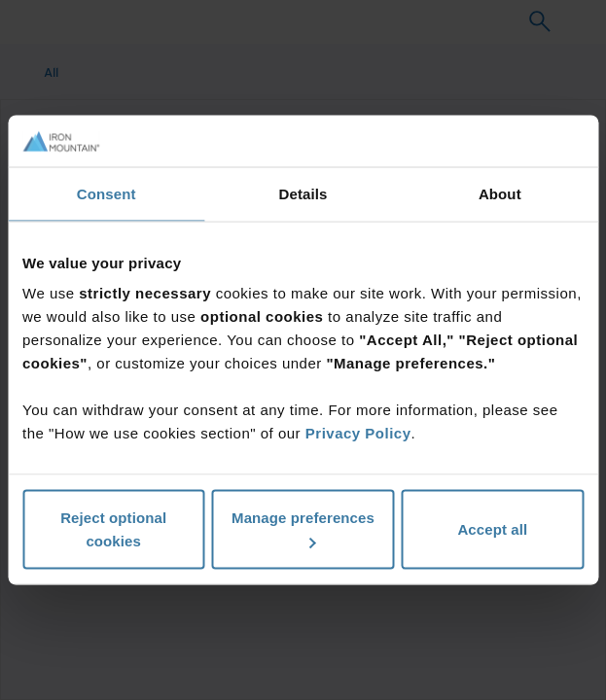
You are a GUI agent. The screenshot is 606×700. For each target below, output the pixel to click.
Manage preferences (303, 529)
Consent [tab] (107, 193)
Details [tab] (303, 193)
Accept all (492, 529)
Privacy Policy (358, 433)
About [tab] (500, 193)
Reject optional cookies (113, 529)
